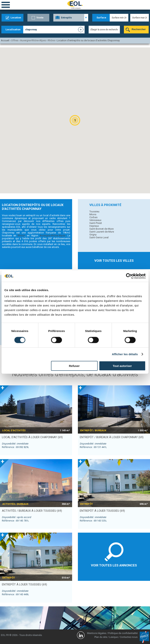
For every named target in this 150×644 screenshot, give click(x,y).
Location (16, 18)
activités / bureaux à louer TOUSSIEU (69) (32, 511)
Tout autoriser (122, 366)
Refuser (74, 366)
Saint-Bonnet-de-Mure (101, 229)
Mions (93, 214)
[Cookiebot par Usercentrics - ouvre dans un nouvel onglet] (129, 276)
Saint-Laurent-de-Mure (102, 232)
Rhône (21, 235)
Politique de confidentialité (123, 633)
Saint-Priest (96, 223)
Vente (40, 18)
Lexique (113, 637)
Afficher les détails (125, 354)
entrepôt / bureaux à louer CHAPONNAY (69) (112, 437)
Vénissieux (95, 220)
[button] (75, 120)
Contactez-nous (129, 637)
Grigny (93, 235)
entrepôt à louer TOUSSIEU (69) (102, 511)
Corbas (93, 217)
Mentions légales (97, 633)
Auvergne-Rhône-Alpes (53, 235)
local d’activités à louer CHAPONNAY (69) (32, 437)
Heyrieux (94, 226)
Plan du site (101, 637)
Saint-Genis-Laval (99, 237)
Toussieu (94, 211)
